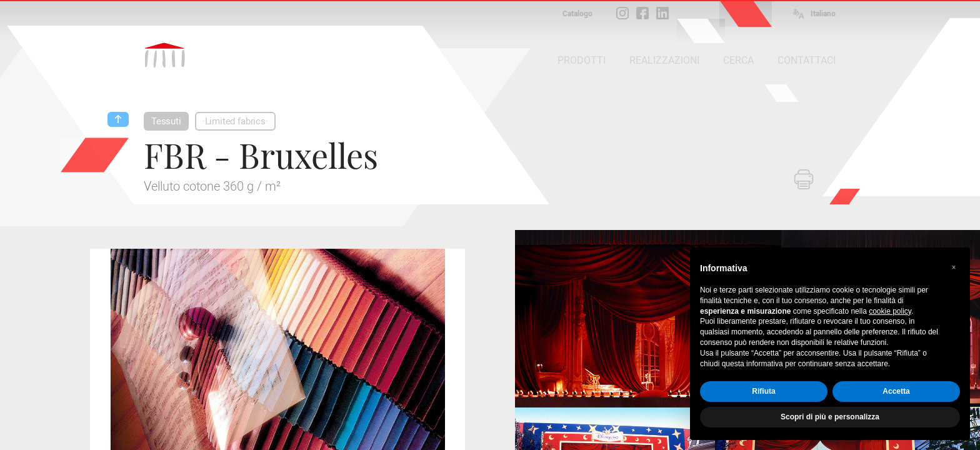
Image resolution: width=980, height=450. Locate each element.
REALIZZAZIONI (664, 60)
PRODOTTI (582, 60)
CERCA (738, 60)
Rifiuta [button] (763, 391)
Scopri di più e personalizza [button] (830, 417)
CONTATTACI (807, 60)
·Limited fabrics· (235, 121)
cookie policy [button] (890, 311)
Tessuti (166, 121)
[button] (954, 267)
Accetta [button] (896, 391)
